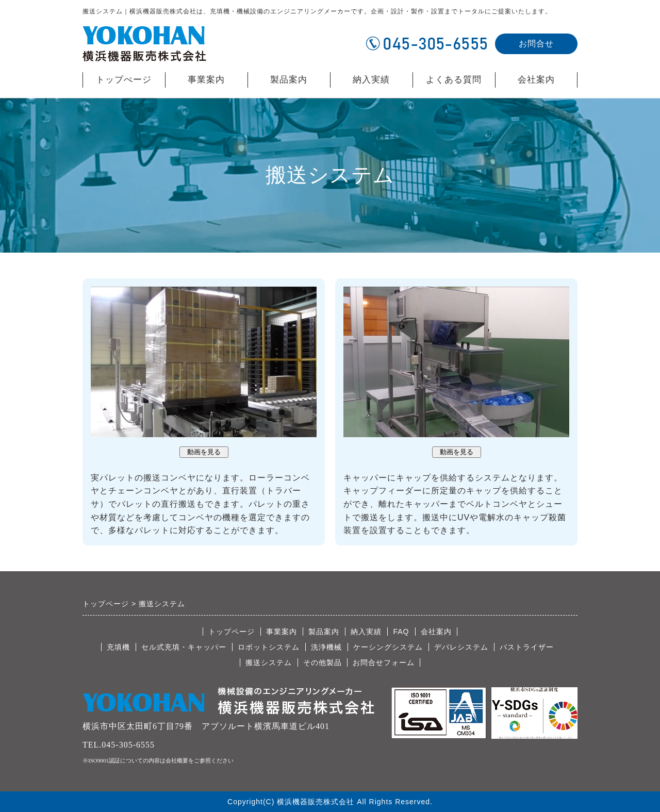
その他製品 (323, 662)
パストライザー (527, 647)
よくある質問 (454, 80)
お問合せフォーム (384, 662)
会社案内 (536, 81)
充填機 (118, 647)
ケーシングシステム (388, 647)
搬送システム (269, 662)
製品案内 (289, 81)
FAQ (401, 632)
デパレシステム (461, 647)
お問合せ (536, 44)
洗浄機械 (326, 647)
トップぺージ (124, 80)
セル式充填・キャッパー (184, 647)
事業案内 (206, 80)
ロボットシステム (269, 647)
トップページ (232, 632)
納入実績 (371, 80)
